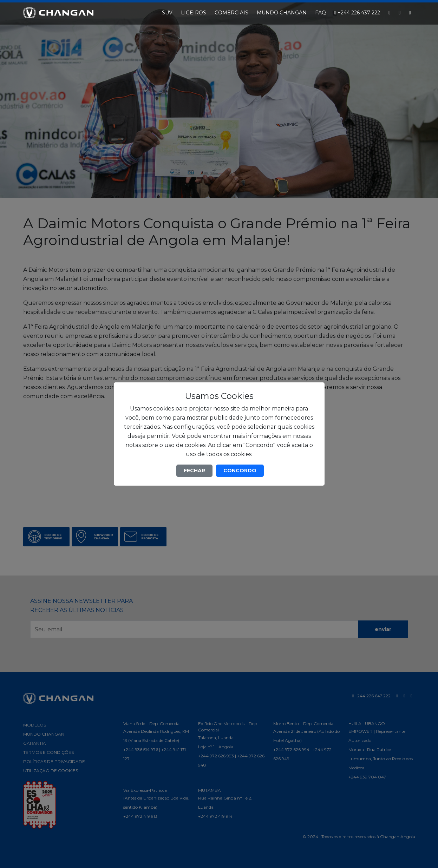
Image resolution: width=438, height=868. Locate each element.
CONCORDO (240, 471)
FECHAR (194, 471)
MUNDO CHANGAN (282, 13)
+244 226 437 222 (357, 13)
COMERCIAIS (231, 13)
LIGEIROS (194, 13)
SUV (167, 13)
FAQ (321, 13)
